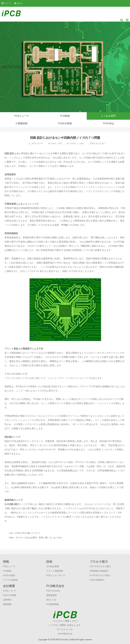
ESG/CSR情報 (10, 595)
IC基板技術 (22, 123)
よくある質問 (108, 116)
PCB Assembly (53, 591)
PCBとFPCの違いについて (28, 533)
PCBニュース (22, 116)
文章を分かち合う (98, 143)
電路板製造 (52, 595)
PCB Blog (108, 123)
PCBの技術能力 (97, 580)
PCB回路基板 (53, 604)
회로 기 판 (51, 600)
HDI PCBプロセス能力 (100, 566)
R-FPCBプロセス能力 (100, 575)
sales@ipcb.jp (65, 634)
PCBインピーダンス (56, 575)
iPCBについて (10, 591)
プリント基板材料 (55, 571)
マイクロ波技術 (10, 580)
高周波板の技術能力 (99, 571)
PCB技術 (65, 116)
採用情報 (7, 604)
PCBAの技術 (65, 123)
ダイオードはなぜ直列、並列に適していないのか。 (40, 538)
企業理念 (7, 600)
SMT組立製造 (53, 566)
